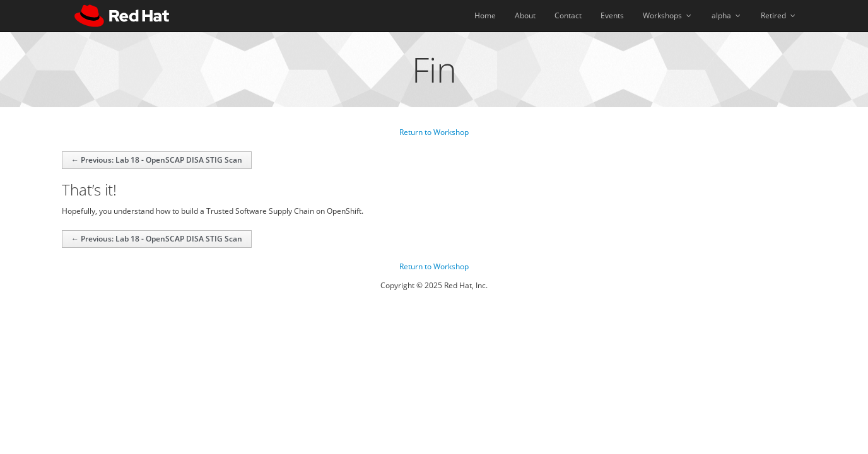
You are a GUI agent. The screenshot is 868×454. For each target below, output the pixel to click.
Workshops (668, 15)
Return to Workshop (434, 132)
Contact (568, 15)
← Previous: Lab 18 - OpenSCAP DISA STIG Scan (157, 160)
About (525, 15)
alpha (727, 15)
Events (612, 15)
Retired (779, 15)
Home (485, 15)
